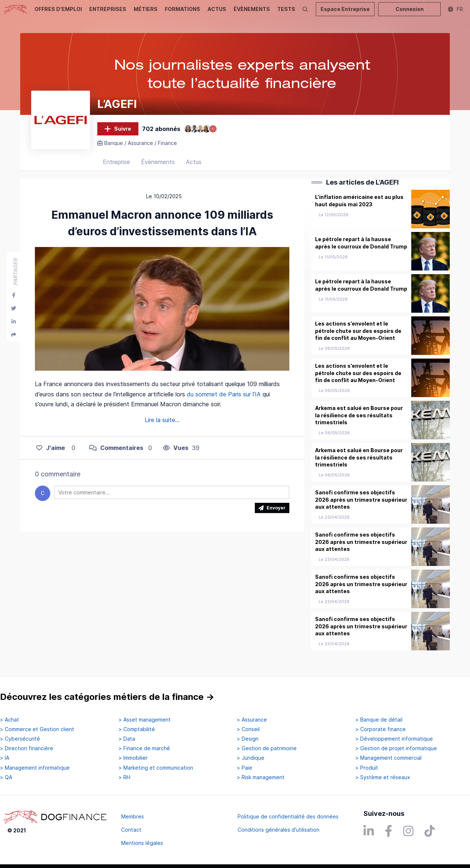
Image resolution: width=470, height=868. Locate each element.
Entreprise (116, 171)
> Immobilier (133, 758)
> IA (5, 758)
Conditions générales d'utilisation (279, 830)
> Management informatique (35, 768)
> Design (248, 739)
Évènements (158, 171)
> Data (127, 739)
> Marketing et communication (156, 768)
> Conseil (248, 729)
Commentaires (116, 456)
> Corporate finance (381, 729)
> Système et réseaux (383, 777)
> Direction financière (27, 749)
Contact (131, 830)
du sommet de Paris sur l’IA (224, 403)
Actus (194, 171)
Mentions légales (142, 843)
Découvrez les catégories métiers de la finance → (107, 697)
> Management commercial (388, 758)
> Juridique (251, 758)
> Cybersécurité (20, 739)
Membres (133, 816)
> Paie (245, 768)
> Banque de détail (379, 720)
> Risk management (261, 777)
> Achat (10, 720)
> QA (6, 777)
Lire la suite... (162, 428)
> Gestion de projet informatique (396, 749)
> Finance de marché (144, 749)
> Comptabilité (137, 729)
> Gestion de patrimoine (267, 749)
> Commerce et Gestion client (37, 729)
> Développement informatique (394, 739)
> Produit (367, 768)
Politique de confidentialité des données (288, 816)
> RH (124, 777)
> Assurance (252, 720)
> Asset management (145, 720)
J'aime (51, 456)
